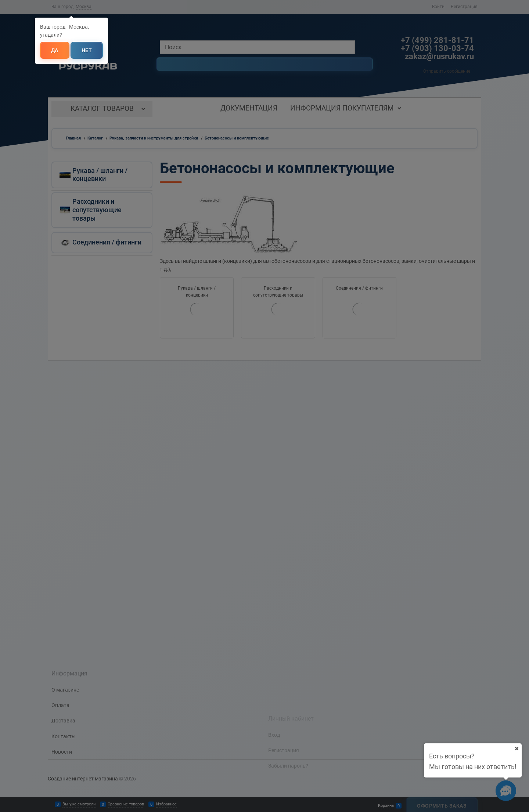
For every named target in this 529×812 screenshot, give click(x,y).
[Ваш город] (517, 748)
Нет (87, 50)
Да (55, 50)
